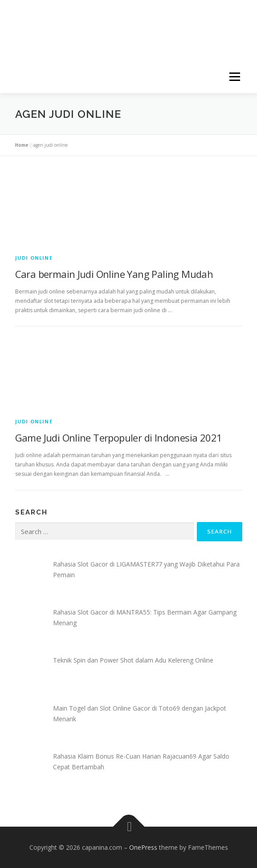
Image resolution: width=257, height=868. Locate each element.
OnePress (143, 847)
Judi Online (34, 258)
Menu (234, 77)
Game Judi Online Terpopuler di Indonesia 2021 (119, 438)
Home (22, 145)
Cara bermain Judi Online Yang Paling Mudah (114, 274)
